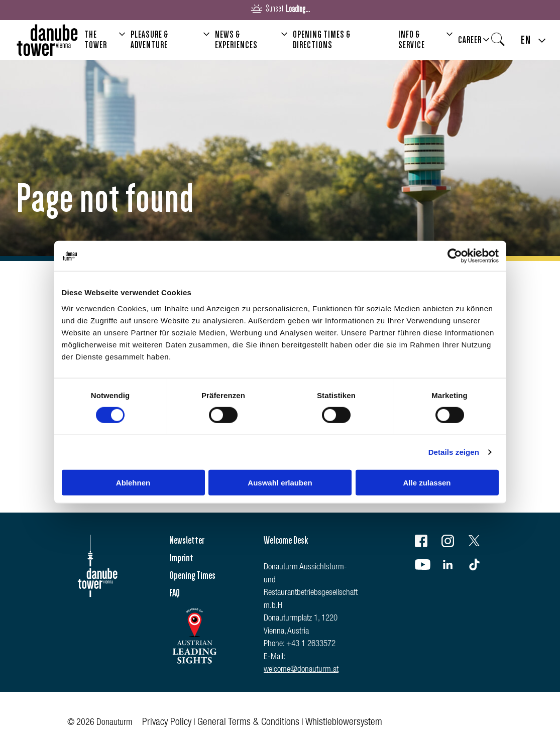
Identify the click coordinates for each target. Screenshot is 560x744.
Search (501, 43)
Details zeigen (454, 452)
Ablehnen (133, 482)
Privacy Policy (167, 723)
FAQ (175, 593)
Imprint (181, 558)
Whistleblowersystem (344, 723)
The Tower (96, 40)
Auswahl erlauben (280, 482)
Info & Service (412, 40)
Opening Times (192, 575)
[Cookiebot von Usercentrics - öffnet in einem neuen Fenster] (455, 256)
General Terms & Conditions (248, 723)
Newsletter (187, 540)
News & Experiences (236, 40)
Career (470, 40)
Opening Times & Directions (322, 40)
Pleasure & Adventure (150, 40)
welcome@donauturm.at (301, 670)
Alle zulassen (427, 482)
